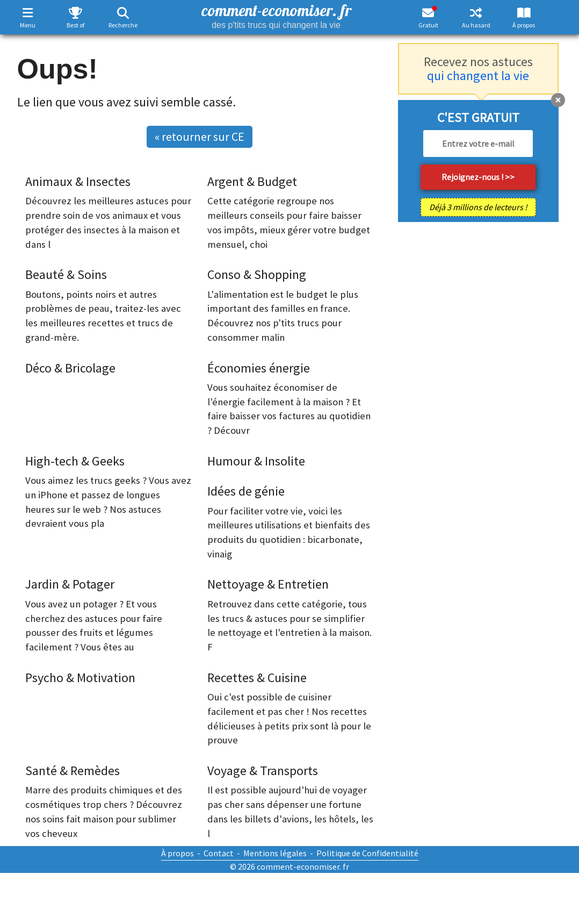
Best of (75, 25)
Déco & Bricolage (70, 368)
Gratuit (428, 25)
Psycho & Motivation (80, 678)
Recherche (123, 25)
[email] (478, 144)
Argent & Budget (252, 181)
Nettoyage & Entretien (268, 584)
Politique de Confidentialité (367, 853)
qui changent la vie (478, 76)
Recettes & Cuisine (257, 678)
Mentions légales (275, 853)
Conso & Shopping (257, 274)
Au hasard (476, 25)
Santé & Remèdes (73, 771)
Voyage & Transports (263, 771)
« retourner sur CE (200, 137)
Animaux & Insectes (78, 181)
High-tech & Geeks (75, 461)
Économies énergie (259, 368)
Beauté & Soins (66, 274)
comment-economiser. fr (276, 15)
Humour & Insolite (256, 461)
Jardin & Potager (70, 584)
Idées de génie (246, 491)
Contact (219, 853)
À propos (524, 25)
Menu (28, 25)
